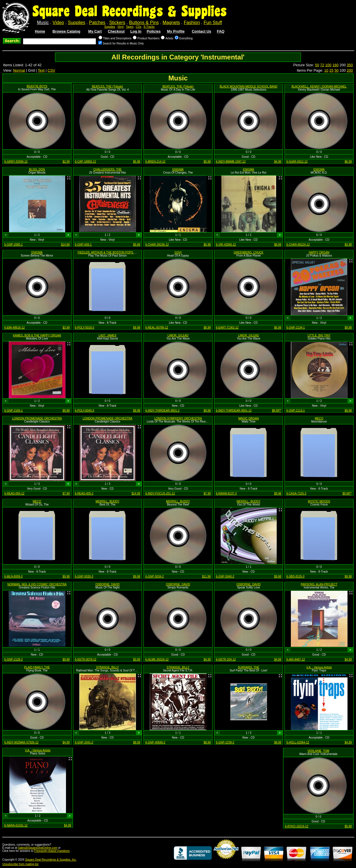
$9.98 (137, 245)
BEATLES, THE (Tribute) (108, 87)
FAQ (221, 31)
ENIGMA (178, 169)
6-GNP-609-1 (83, 245)
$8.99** (277, 410)
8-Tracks (149, 27)
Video (58, 23)
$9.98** (347, 493)
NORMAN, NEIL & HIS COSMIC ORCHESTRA (37, 584)
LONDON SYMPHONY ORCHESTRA (178, 418)
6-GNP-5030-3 (84, 576)
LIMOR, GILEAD (178, 335)
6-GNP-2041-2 (84, 742)
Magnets (171, 23)
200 (350, 70)
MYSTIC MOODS (319, 501)
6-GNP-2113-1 (296, 410)
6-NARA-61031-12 (16, 825)
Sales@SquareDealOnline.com (38, 848)
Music (43, 23)
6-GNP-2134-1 (296, 328)
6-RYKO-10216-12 (297, 826)
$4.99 (278, 162)
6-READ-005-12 (14, 493)
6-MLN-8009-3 (13, 576)
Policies (154, 31)
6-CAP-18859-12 (85, 162)
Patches (97, 23)
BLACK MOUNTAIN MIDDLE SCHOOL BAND (249, 87)
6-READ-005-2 (84, 493)
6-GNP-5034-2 (154, 576)
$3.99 (348, 245)
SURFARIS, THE (249, 667)
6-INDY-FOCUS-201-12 (160, 493)
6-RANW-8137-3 (226, 493)
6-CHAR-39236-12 (157, 245)
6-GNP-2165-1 (13, 410)
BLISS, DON (37, 169)
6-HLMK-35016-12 (157, 659)
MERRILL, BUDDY (108, 501)
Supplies (77, 23)
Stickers (117, 23)
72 (322, 65)
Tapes (130, 27)
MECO (319, 418)
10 (326, 70)
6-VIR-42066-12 (226, 245)
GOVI (178, 252)
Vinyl (121, 27)
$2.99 (66, 162)
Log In (136, 31)
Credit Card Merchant (226, 861)
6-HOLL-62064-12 (298, 742)
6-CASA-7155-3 (296, 493)
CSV (51, 70)
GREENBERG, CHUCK (249, 252)
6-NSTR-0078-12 (86, 659)
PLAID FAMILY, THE (37, 667)
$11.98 (206, 576)
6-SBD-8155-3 (295, 576)
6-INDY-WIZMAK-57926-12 (21, 742)
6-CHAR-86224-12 (298, 245)
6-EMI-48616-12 (14, 328)
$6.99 (348, 162)
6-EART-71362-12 (227, 328)
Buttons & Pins (144, 23)
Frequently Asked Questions (52, 851)
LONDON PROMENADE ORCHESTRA (37, 418)
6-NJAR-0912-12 (297, 162)
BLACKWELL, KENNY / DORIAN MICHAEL (319, 87)
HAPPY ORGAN (319, 252)
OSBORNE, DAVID (107, 584)
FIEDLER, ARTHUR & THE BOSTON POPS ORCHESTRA (115, 252)
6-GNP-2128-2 (13, 659)
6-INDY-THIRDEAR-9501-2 (162, 410)
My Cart (95, 31)
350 (350, 65)
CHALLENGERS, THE (108, 169)
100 (328, 65)
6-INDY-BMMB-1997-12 (231, 162)
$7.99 (66, 493)
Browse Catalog (66, 31)
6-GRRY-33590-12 (16, 162)
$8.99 (278, 245)
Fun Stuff (213, 23)
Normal (19, 70)
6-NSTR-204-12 (226, 659)
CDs (139, 27)
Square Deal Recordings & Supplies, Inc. (51, 860)
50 (317, 65)
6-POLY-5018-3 (84, 328)
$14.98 (65, 245)
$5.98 (137, 162)
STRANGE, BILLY (107, 667)
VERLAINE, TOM (318, 751)
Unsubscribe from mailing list (20, 864)
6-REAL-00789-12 (157, 328)
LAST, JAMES (107, 335)
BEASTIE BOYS (37, 86)
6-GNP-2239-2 (225, 742)
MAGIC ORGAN (248, 418)
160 (336, 65)
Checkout (116, 31)
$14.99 (136, 493)
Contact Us (202, 31)
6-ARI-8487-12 (296, 659)
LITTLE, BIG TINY (319, 335)
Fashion (192, 23)
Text (41, 70)
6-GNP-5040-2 (225, 576)
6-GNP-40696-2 (155, 742)
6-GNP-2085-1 (13, 245)
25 (331, 70)
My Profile (176, 31)
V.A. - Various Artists (319, 667)
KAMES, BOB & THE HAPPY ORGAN (37, 335)
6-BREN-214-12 (155, 162)
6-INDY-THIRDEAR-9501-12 (234, 410)
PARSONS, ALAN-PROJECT (319, 584)
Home (40, 31)
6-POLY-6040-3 (84, 410)
